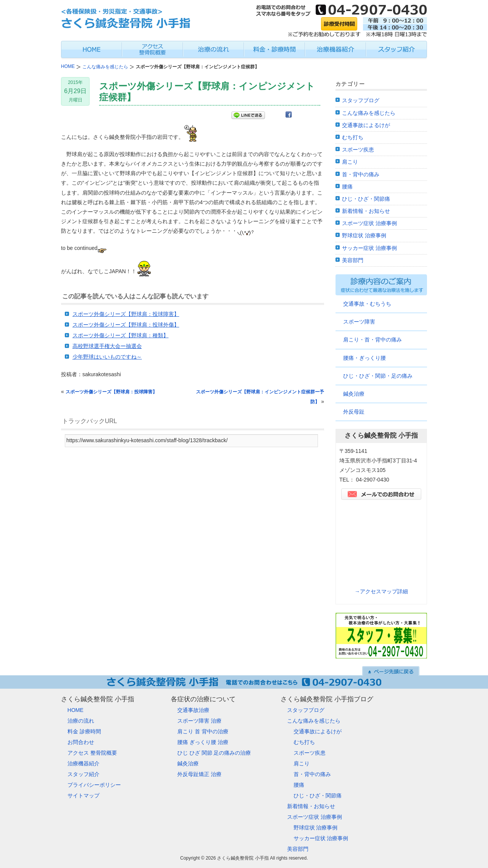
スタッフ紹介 (83, 774)
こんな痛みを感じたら (369, 113)
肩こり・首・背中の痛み (372, 340)
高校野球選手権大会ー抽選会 (107, 346)
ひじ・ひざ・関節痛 (366, 199)
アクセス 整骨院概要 (92, 753)
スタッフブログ (361, 100)
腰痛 (347, 187)
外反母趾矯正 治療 (199, 774)
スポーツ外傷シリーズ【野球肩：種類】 (120, 335)
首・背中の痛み (361, 174)
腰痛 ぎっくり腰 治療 (203, 742)
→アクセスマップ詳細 (381, 591)
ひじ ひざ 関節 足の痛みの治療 (214, 753)
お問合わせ (81, 742)
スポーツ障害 (359, 322)
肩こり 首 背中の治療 (203, 731)
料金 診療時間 (84, 731)
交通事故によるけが (366, 125)
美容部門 (353, 260)
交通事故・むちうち (367, 304)
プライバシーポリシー (94, 785)
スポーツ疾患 (358, 150)
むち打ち (353, 137)
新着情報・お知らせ (366, 211)
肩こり (350, 162)
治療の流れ (81, 721)
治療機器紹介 (83, 763)
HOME (75, 710)
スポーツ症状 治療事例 (369, 223)
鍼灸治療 (354, 394)
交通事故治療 (193, 710)
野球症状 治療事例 (364, 235)
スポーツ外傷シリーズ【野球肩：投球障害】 (126, 314)
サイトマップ (83, 796)
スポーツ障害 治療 (199, 721)
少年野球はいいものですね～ (107, 357)
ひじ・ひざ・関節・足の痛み (378, 376)
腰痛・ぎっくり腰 (364, 358)
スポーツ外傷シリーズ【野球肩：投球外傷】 (126, 325)
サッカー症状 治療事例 (369, 248)
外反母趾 (354, 412)
